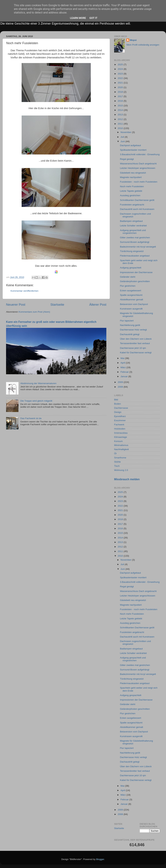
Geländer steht (128, 277)
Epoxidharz (120, 416)
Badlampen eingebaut (131, 221)
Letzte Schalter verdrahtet (133, 226)
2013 (121, 115)
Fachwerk (119, 425)
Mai (123, 358)
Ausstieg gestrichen (130, 195)
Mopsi (133, 40)
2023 (121, 74)
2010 (121, 128)
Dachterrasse (121, 408)
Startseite (57, 305)
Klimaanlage (121, 437)
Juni (123, 141)
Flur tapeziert (127, 321)
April (123, 363)
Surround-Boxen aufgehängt (135, 242)
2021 (121, 83)
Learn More (78, 18)
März (123, 367)
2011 (121, 124)
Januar (124, 376)
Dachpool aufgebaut (130, 145)
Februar (125, 372)
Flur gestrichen (128, 286)
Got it (93, 18)
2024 (121, 69)
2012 (121, 119)
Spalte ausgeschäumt (131, 295)
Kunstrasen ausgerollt (131, 309)
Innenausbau (121, 433)
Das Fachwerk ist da (31, 418)
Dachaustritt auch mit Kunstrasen (137, 209)
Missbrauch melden (127, 479)
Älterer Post (98, 305)
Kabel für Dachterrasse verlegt (136, 353)
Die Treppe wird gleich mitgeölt (36, 401)
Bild (116, 400)
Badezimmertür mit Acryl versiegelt (138, 247)
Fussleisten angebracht (132, 205)
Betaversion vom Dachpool (134, 304)
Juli (123, 137)
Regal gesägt (127, 159)
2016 (121, 101)
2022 (121, 78)
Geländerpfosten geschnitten (135, 281)
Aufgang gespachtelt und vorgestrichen (133, 232)
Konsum (118, 441)
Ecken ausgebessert (131, 291)
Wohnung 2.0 (121, 470)
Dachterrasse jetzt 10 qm (133, 348)
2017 (121, 96)
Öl (115, 453)
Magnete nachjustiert (131, 177)
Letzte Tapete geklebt (131, 191)
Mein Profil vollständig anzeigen (143, 45)
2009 (121, 382)
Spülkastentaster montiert (133, 150)
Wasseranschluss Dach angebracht (138, 164)
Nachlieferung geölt (130, 325)
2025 (121, 65)
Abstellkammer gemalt (132, 300)
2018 (121, 92)
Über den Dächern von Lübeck (136, 339)
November (126, 132)
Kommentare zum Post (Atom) (34, 312)
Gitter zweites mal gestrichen (135, 238)
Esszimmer (120, 420)
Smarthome (120, 458)
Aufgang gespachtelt (131, 268)
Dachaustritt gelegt (130, 334)
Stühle (117, 462)
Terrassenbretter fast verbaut (135, 343)
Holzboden (120, 429)
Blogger (100, 859)
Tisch (117, 466)
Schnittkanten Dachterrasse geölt (137, 200)
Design (118, 412)
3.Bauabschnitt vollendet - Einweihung (140, 154)
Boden (117, 404)
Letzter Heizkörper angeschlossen (138, 168)
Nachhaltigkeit (121, 449)
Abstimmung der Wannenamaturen (38, 383)
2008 (121, 387)
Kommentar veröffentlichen (24, 291)
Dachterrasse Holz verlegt (133, 330)
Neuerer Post (16, 305)
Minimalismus (121, 445)
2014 (121, 110)
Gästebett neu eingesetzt (133, 173)
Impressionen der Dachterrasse (136, 272)
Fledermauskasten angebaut (135, 256)
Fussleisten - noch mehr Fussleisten (139, 182)
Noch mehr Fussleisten (132, 186)
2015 (121, 106)
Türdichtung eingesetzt (132, 251)
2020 (121, 87)
